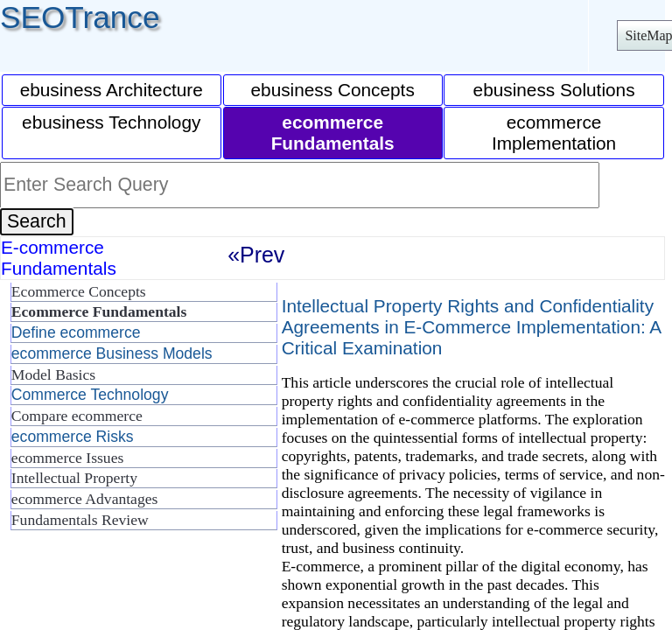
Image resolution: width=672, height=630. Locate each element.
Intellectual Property (74, 478)
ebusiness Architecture (112, 90)
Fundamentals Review (80, 520)
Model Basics (53, 374)
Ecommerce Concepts (79, 291)
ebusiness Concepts (333, 90)
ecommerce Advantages (85, 499)
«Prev (256, 255)
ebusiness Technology (111, 122)
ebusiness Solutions (554, 90)
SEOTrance (80, 17)
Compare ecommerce (77, 416)
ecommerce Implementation (554, 133)
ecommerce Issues (67, 458)
